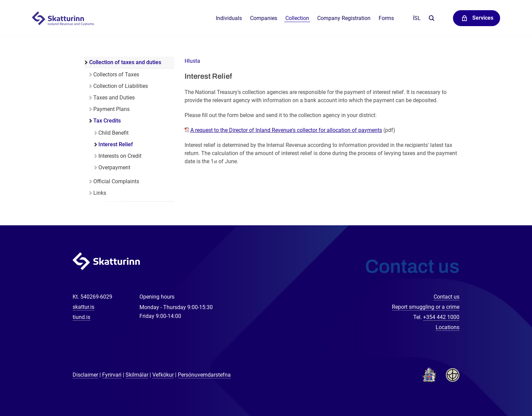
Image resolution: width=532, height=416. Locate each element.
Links (100, 193)
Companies (264, 18)
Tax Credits (107, 121)
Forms (386, 18)
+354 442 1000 (441, 317)
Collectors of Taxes (116, 74)
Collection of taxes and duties (125, 62)
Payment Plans (111, 109)
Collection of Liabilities (121, 86)
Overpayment (114, 167)
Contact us (446, 297)
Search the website (431, 18)
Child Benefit (113, 133)
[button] (192, 61)
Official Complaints (116, 181)
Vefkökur (163, 375)
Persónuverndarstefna (204, 375)
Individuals (229, 18)
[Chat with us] (505, 389)
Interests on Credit (120, 156)
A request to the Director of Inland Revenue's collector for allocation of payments (286, 130)
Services (483, 18)
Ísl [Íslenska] (417, 18)
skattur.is (83, 307)
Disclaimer (85, 375)
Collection (297, 18)
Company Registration (344, 18)
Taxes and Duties (114, 98)
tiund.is (81, 317)
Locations (448, 327)
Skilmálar (137, 375)
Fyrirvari (112, 375)
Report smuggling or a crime (426, 307)
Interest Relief (116, 144)
